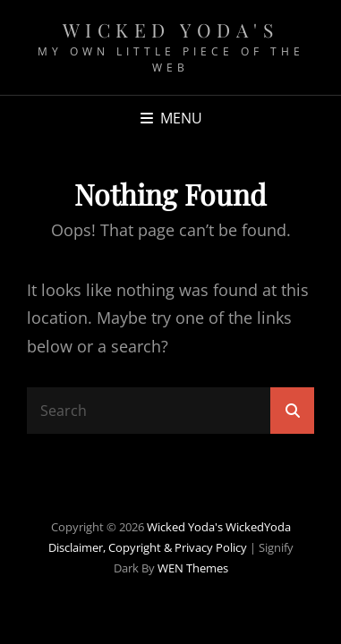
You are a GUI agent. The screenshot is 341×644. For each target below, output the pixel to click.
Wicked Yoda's (171, 30)
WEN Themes (193, 568)
